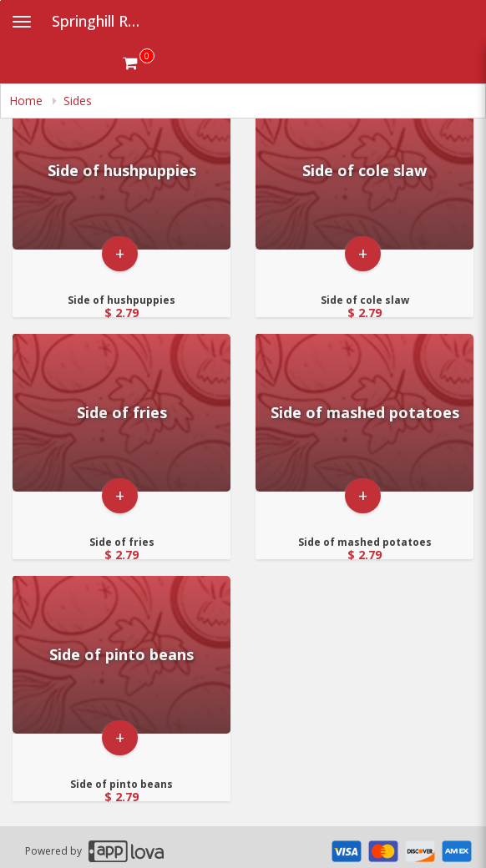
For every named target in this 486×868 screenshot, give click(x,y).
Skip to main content (0, 0)
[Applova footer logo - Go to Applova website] (126, 851)
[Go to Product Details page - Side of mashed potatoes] (364, 413)
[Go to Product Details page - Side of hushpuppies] (121, 171)
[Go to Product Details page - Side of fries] (121, 413)
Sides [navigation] (78, 101)
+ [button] (120, 253)
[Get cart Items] (139, 63)
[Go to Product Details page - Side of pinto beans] (121, 655)
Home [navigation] (28, 101)
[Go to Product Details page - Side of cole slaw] (364, 171)
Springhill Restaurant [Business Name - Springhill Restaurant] (106, 21)
